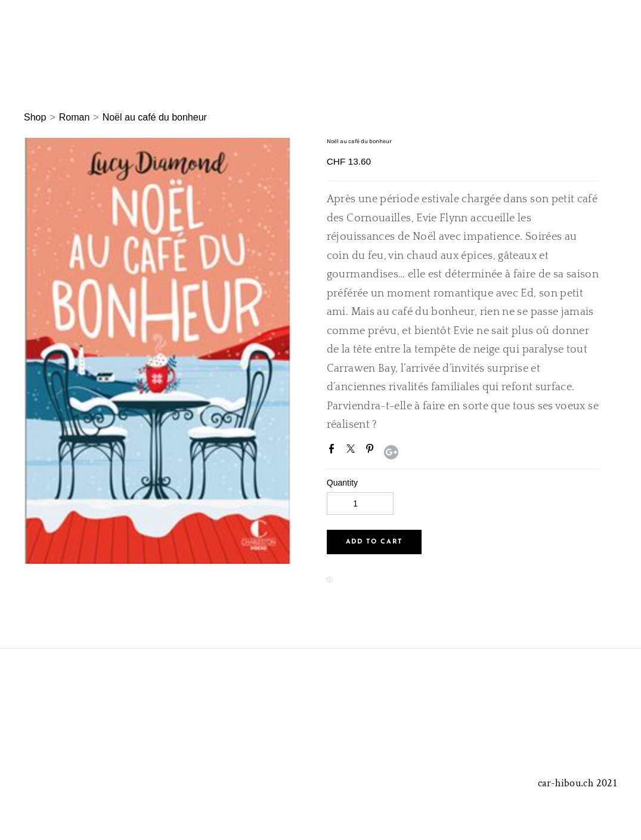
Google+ (391, 452)
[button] (374, 542)
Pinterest (372, 451)
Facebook (334, 451)
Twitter (353, 451)
